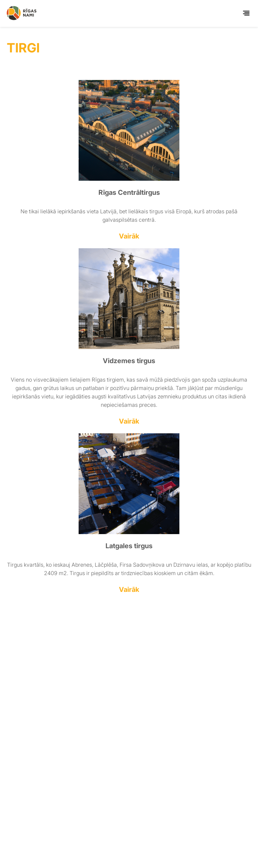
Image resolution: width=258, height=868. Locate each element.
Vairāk (129, 236)
